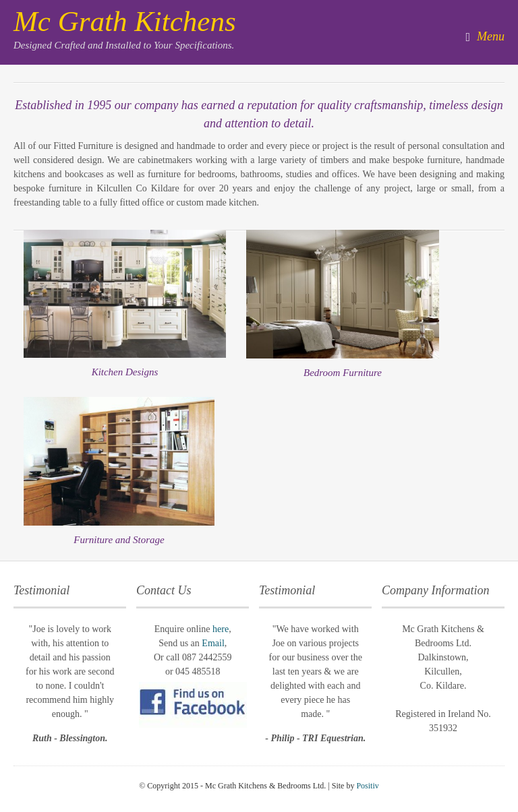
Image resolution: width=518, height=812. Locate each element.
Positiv (367, 786)
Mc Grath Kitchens (125, 21)
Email (213, 643)
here (221, 629)
